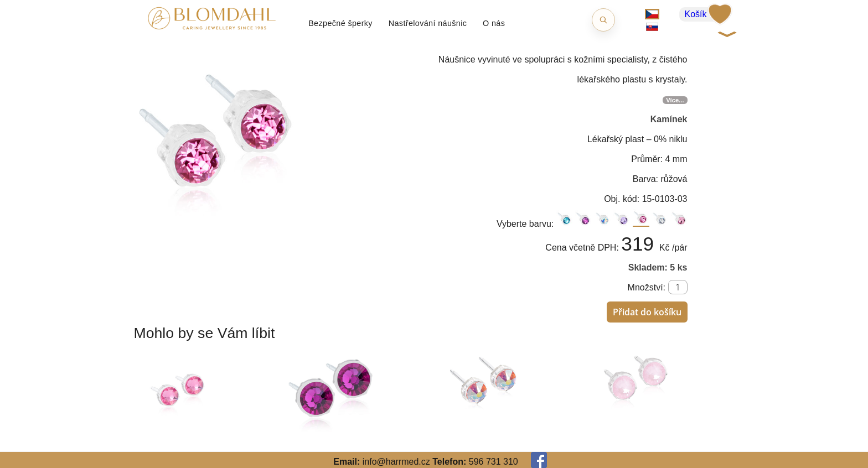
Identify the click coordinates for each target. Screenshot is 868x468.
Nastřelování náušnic (428, 23)
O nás (494, 23)
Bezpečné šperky (340, 23)
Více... (675, 100)
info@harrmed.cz (396, 462)
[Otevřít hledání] (603, 20)
